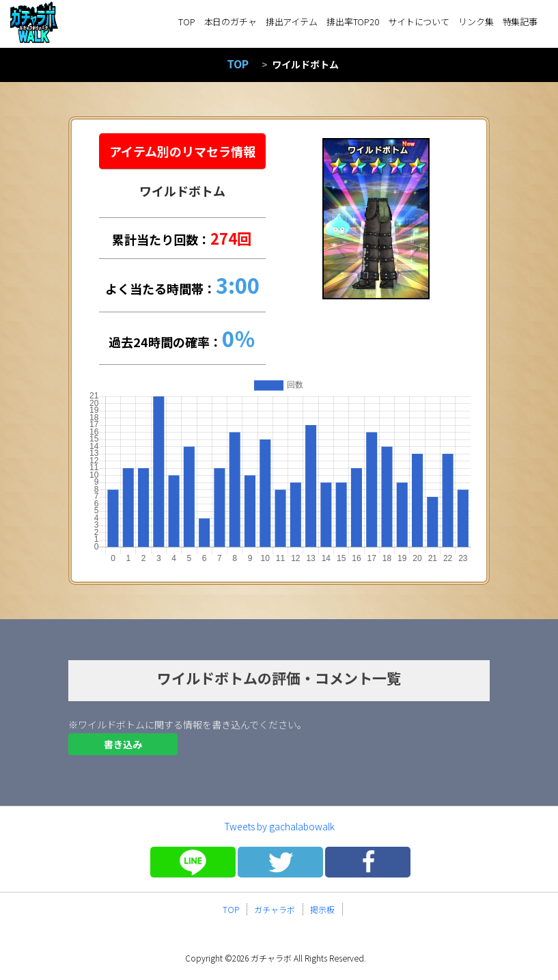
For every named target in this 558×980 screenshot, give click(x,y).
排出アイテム (292, 22)
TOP (187, 22)
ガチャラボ (275, 909)
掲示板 (322, 909)
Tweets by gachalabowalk (279, 826)
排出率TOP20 (353, 22)
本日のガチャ (231, 22)
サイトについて (419, 22)
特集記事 (520, 22)
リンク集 (476, 22)
